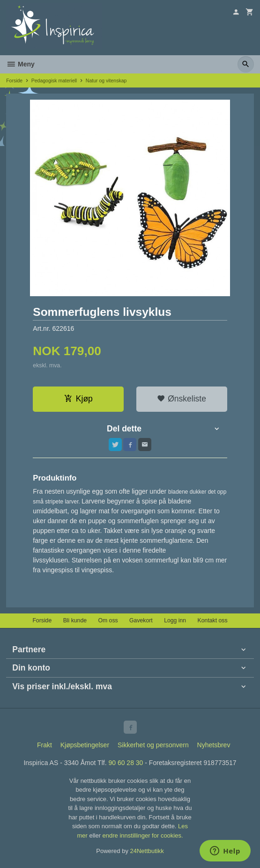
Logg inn (175, 620)
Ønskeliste (182, 399)
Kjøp (78, 399)
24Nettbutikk (147, 851)
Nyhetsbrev (214, 745)
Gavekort (141, 620)
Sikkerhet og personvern (153, 745)
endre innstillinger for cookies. (143, 835)
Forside (14, 80)
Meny (20, 64)
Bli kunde (75, 620)
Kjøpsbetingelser (85, 745)
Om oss (108, 620)
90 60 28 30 (126, 763)
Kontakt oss (213, 620)
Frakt (45, 745)
